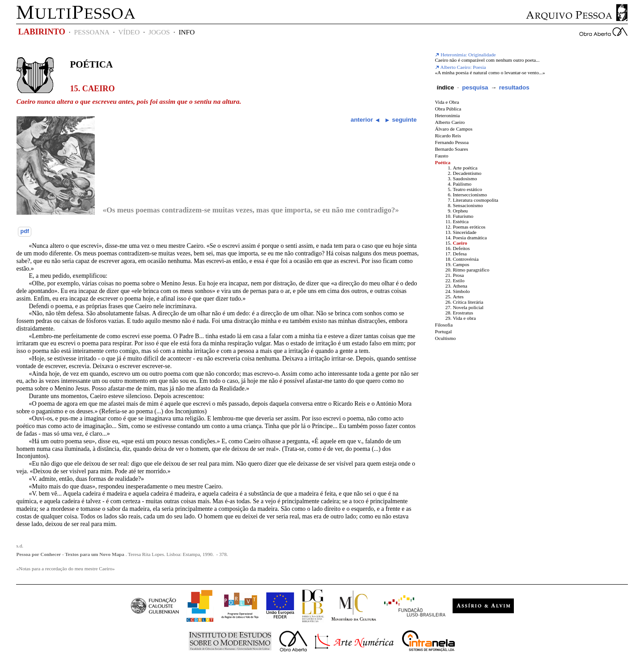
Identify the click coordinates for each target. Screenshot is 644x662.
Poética (91, 64)
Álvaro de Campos (453, 129)
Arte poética (465, 168)
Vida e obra (464, 318)
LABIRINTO (41, 32)
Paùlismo (462, 184)
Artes (458, 297)
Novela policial (468, 307)
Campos (461, 264)
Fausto (441, 156)
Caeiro (460, 243)
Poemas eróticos (469, 227)
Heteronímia (447, 115)
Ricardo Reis (448, 136)
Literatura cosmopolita (475, 200)
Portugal (443, 331)
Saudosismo (465, 178)
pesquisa (475, 87)
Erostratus (463, 313)
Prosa (458, 275)
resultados (514, 87)
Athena (460, 286)
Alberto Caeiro (450, 122)
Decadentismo (467, 173)
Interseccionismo (470, 195)
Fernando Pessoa (452, 142)
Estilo (458, 280)
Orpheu (460, 211)
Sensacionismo (468, 205)
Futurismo (463, 216)
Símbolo (461, 291)
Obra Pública (448, 109)
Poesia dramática (470, 238)
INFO (186, 32)
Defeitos (461, 248)
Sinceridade (464, 232)
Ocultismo (445, 338)
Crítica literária (468, 302)
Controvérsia (466, 259)
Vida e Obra (447, 102)
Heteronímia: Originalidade (465, 55)
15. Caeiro (92, 89)
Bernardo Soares (451, 149)
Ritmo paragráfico (471, 270)
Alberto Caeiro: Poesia (460, 67)
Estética (460, 221)
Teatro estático (467, 189)
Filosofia (444, 325)
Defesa (460, 254)
